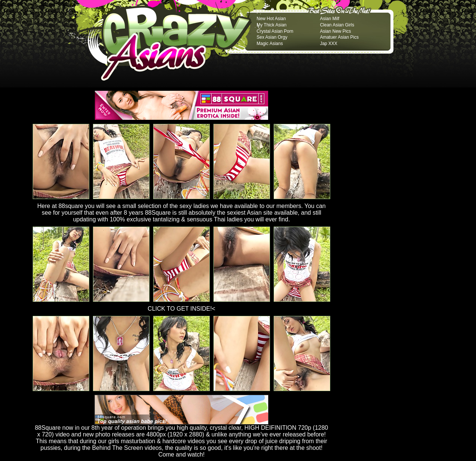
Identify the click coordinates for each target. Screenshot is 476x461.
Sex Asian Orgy (272, 37)
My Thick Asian (271, 25)
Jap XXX (329, 44)
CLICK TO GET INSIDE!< (181, 309)
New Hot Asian (271, 19)
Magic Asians (270, 44)
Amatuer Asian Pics (339, 37)
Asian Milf (329, 19)
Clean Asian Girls (337, 25)
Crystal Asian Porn (275, 31)
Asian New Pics (335, 31)
